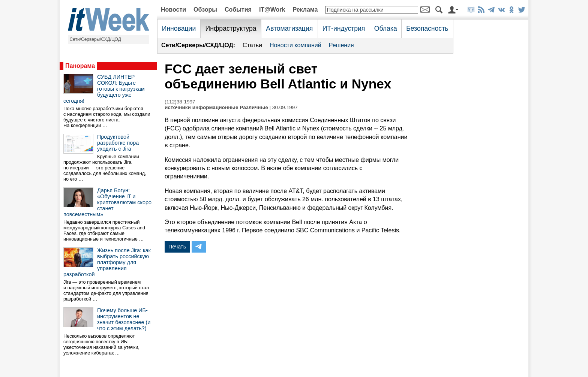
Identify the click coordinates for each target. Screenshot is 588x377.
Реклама (305, 10)
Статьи (252, 45)
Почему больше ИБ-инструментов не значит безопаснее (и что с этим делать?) (124, 319)
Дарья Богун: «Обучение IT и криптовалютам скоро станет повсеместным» (107, 202)
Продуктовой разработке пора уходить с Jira (118, 143)
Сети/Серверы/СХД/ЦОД (95, 39)
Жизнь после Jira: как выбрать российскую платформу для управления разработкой (107, 262)
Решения (341, 45)
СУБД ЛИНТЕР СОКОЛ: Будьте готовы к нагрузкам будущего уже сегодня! (104, 89)
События (238, 10)
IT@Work (272, 10)
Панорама (80, 66)
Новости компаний (295, 45)
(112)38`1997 (180, 102)
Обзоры (205, 10)
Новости (173, 10)
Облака (386, 28)
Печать (177, 247)
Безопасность (427, 28)
